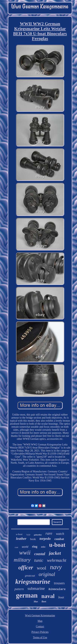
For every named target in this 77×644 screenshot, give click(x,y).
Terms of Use (40, 637)
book (33, 539)
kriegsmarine (33, 582)
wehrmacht (57, 560)
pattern (19, 589)
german (27, 595)
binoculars (57, 589)
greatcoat (30, 576)
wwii (25, 552)
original (47, 574)
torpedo (45, 539)
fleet (44, 601)
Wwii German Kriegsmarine (40, 615)
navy (56, 567)
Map (40, 621)
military (22, 560)
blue (36, 602)
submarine (36, 588)
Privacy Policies (40, 632)
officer (26, 567)
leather (21, 539)
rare (49, 533)
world (25, 547)
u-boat (57, 545)
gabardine (38, 535)
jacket (55, 553)
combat (59, 539)
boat (61, 597)
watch (60, 534)
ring (35, 547)
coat (16, 547)
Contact (40, 626)
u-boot (19, 534)
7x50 (28, 535)
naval (48, 596)
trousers (59, 583)
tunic (39, 560)
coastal (40, 554)
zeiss (43, 547)
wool (42, 568)
